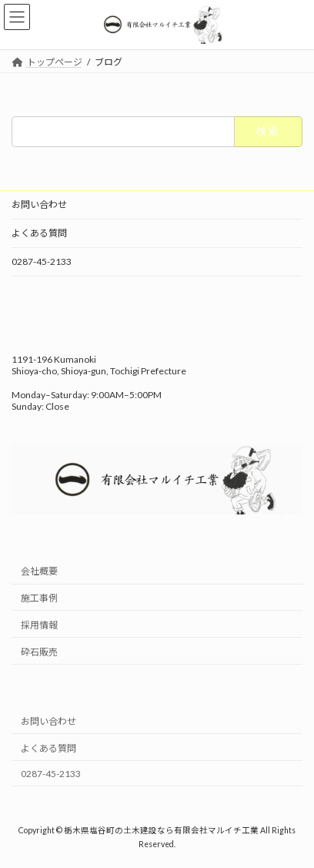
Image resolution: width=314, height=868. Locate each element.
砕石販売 (39, 652)
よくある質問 (39, 233)
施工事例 (39, 598)
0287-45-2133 (42, 261)
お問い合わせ (39, 204)
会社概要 (39, 572)
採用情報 (39, 625)
